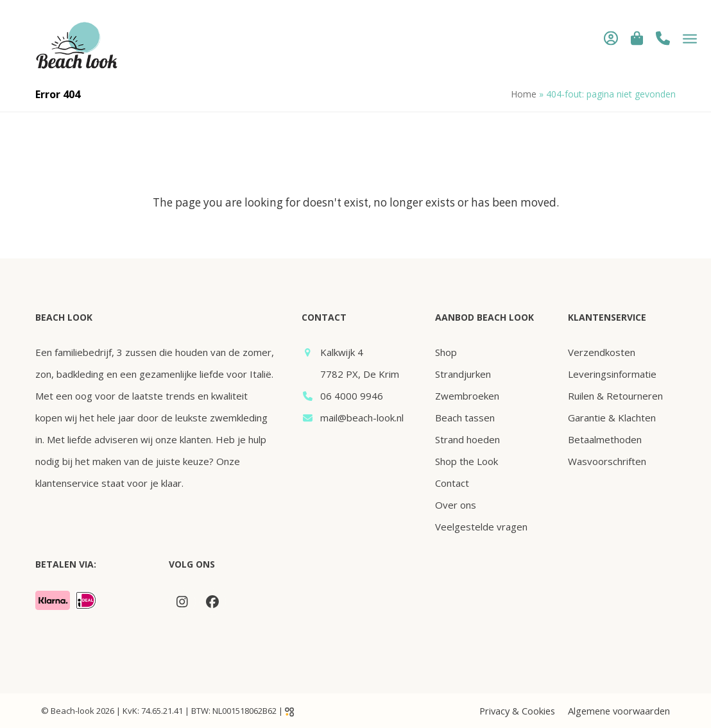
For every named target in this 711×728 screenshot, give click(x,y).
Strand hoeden (467, 439)
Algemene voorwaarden (619, 711)
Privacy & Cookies (517, 711)
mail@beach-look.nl (362, 418)
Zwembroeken (467, 396)
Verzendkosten (602, 352)
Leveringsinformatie (612, 374)
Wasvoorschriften (607, 461)
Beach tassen (465, 418)
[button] (632, 38)
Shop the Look (467, 461)
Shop (446, 352)
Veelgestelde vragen (481, 527)
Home (524, 94)
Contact (452, 483)
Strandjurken (463, 374)
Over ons (456, 505)
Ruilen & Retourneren (615, 396)
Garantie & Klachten (612, 418)
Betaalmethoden (605, 439)
